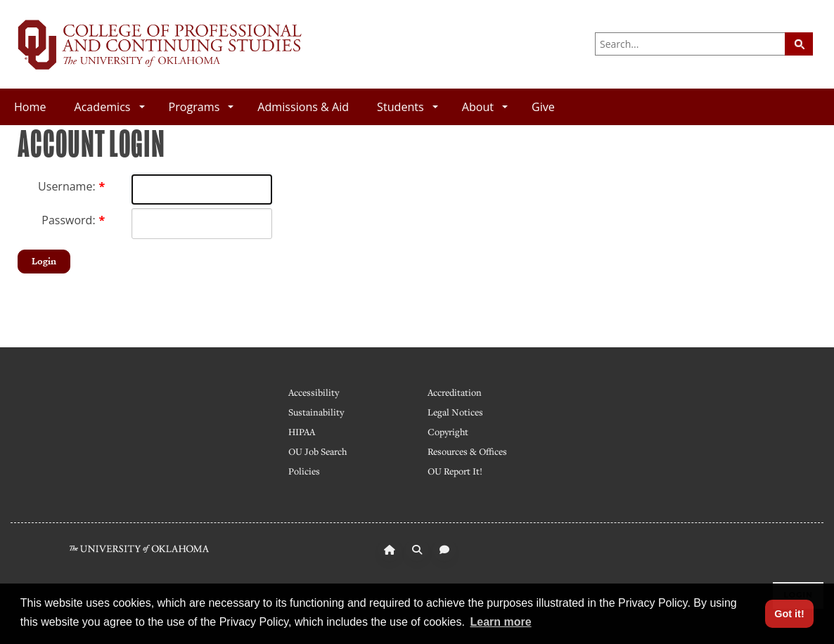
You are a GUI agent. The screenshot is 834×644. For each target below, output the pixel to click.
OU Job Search (317, 451)
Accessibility (314, 392)
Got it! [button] (789, 614)
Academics (109, 107)
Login (44, 261)
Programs (201, 107)
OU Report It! (455, 471)
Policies (304, 471)
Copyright (448, 432)
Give (543, 107)
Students (408, 107)
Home (30, 107)
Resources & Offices (467, 451)
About (485, 107)
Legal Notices (455, 412)
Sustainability (316, 412)
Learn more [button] (500, 622)
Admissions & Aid (303, 107)
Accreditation (455, 392)
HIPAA (302, 432)
